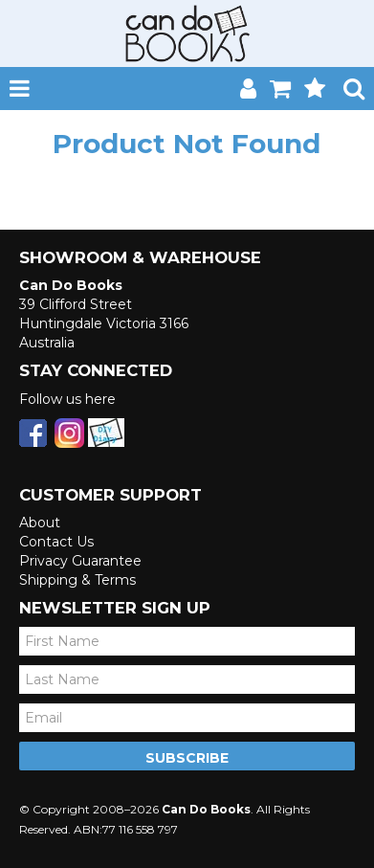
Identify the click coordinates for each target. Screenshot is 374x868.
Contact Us (56, 542)
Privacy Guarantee (80, 561)
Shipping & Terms (77, 580)
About (40, 523)
